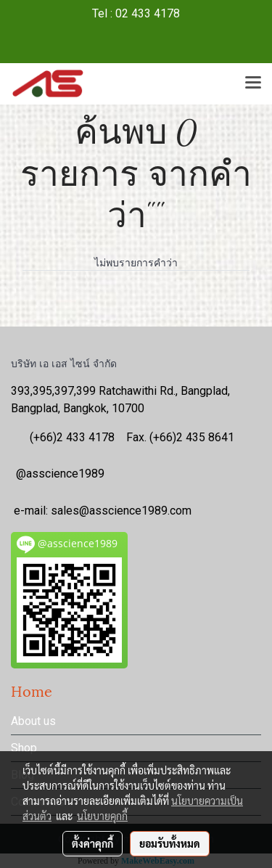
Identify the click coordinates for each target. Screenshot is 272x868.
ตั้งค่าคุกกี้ (92, 843)
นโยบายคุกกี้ (102, 816)
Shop (24, 748)
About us (33, 721)
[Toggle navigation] (253, 83)
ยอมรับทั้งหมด (170, 843)
